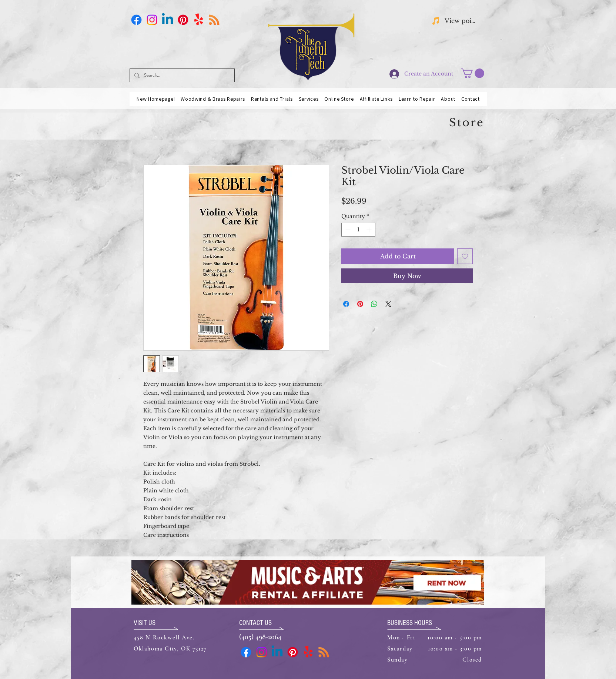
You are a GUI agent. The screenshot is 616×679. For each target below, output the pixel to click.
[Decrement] (347, 230)
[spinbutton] (358, 230)
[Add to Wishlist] (465, 256)
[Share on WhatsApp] (374, 304)
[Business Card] (214, 20)
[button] (473, 73)
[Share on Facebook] (346, 304)
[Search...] (181, 75)
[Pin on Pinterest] (360, 304)
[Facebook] (136, 20)
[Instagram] (152, 20)
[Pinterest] (183, 20)
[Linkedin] (168, 20)
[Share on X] (388, 304)
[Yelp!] (199, 20)
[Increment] (370, 230)
